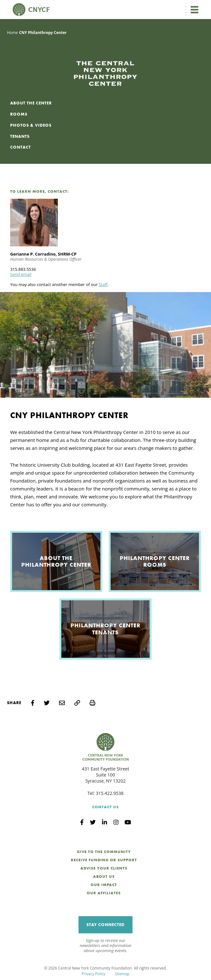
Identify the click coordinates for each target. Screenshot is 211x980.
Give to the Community (104, 852)
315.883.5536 (23, 269)
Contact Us (105, 807)
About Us (104, 877)
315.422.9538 (110, 793)
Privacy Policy (94, 974)
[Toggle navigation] (194, 10)
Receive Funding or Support (104, 860)
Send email (21, 274)
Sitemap (122, 974)
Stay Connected (105, 925)
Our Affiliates (104, 893)
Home (12, 33)
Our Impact (104, 885)
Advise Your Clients (104, 868)
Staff (103, 284)
